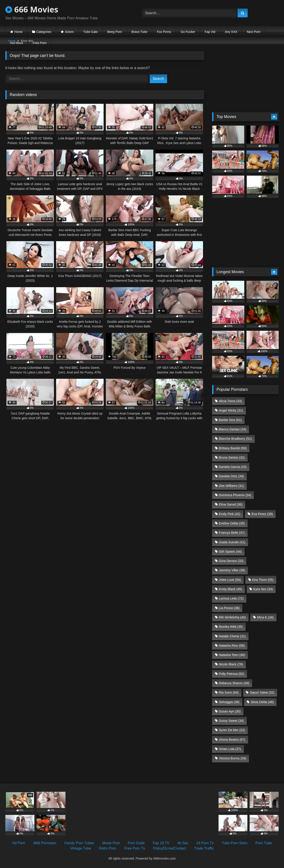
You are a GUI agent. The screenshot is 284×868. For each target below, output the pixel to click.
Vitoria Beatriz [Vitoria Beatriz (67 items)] (232, 740)
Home (19, 32)
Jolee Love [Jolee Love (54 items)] (230, 580)
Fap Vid (210, 32)
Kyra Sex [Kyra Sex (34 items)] (263, 589)
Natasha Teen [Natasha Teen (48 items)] (232, 655)
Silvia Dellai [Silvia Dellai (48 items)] (262, 702)
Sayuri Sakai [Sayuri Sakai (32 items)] (262, 692)
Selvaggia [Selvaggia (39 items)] (229, 702)
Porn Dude (136, 843)
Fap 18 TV (161, 843)
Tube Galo (91, 32)
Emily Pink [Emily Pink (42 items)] (230, 514)
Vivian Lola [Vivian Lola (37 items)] (230, 749)
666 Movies (32, 9)
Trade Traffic (204, 848)
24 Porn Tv (205, 843)
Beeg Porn (114, 32)
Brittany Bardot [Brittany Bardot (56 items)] (233, 448)
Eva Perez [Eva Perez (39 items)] (262, 514)
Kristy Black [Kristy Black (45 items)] (230, 589)
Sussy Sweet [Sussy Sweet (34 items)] (231, 721)
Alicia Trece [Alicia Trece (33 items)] (230, 401)
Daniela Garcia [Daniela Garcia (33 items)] (233, 467)
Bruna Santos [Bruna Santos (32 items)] (232, 457)
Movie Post (111, 843)
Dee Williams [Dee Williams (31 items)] (231, 486)
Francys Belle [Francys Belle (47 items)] (232, 533)
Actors (69, 32)
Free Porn (39, 43)
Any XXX (231, 32)
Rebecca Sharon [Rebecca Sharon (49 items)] (234, 683)
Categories (44, 32)
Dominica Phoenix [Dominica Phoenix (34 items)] (235, 495)
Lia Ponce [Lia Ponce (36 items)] (229, 608)
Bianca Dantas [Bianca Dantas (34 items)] (232, 429)
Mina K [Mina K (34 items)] (265, 617)
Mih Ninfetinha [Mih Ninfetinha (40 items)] (232, 617)
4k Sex (183, 843)
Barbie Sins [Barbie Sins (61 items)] (230, 420)
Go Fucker (188, 32)
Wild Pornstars (45, 843)
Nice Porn (253, 32)
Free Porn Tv (135, 848)
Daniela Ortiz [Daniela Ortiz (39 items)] (231, 476)
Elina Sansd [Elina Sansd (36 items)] (231, 504)
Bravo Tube (140, 32)
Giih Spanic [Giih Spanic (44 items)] (230, 551)
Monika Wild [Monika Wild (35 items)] (231, 627)
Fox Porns (164, 32)
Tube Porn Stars (235, 843)
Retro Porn (108, 848)
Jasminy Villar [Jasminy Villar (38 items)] (232, 570)
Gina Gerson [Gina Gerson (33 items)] (231, 561)
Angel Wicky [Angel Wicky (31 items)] (231, 410)
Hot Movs (17, 43)
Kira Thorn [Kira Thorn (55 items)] (263, 580)
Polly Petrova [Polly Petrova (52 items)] (231, 674)
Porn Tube (264, 843)
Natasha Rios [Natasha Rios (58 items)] (232, 645)
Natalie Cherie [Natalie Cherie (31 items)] (232, 636)
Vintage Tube (81, 848)
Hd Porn (19, 843)
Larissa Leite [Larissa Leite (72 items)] (231, 598)
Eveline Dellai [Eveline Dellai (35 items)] (232, 523)
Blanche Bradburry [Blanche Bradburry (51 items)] (235, 439)
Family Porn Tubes (79, 843)
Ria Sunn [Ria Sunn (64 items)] (229, 692)
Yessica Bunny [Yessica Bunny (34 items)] (232, 758)
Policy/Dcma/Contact (170, 848)
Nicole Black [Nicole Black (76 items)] (231, 664)
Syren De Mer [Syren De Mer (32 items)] (232, 730)
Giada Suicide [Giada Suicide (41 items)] (232, 542)
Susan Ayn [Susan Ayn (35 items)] (230, 711)
